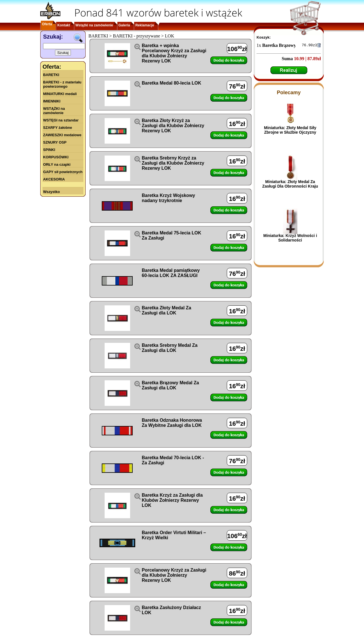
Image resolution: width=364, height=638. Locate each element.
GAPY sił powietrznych (63, 172)
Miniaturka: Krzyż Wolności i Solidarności (290, 239)
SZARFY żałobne (58, 128)
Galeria (124, 25)
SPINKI (49, 150)
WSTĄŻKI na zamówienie (54, 111)
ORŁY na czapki (57, 164)
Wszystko (51, 192)
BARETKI (51, 75)
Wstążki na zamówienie (94, 25)
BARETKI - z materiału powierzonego (62, 84)
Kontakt (64, 25)
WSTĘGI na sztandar (61, 120)
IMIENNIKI (52, 101)
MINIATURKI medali (60, 94)
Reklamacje (145, 25)
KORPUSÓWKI (56, 157)
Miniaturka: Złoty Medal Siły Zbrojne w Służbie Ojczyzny (290, 131)
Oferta (47, 24)
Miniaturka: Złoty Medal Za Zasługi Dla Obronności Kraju (290, 185)
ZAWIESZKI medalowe (62, 135)
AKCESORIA (54, 179)
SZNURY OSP (55, 142)
